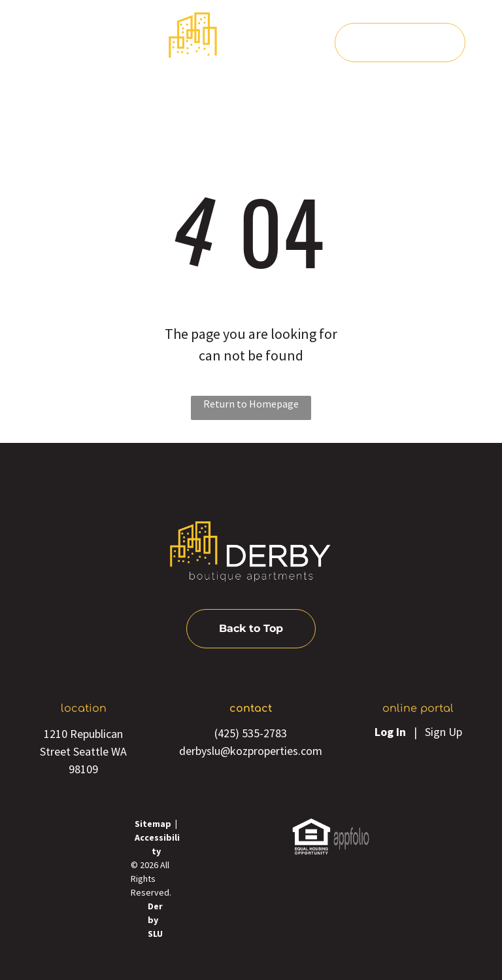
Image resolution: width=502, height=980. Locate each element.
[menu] (29, 44)
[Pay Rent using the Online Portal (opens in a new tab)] (400, 43)
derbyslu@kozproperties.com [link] (251, 751)
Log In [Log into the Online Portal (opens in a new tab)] (390, 732)
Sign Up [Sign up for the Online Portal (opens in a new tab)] (443, 732)
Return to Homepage (251, 404)
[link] (311, 826)
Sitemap (153, 824)
